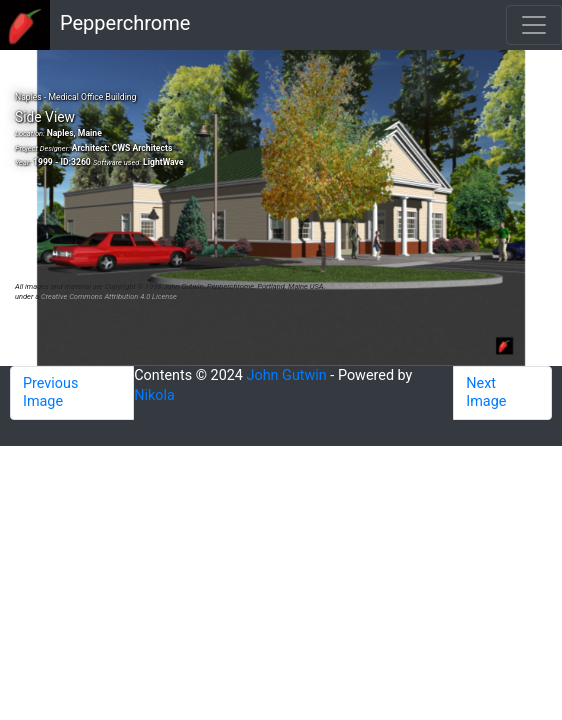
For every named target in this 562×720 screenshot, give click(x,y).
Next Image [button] (486, 392)
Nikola (154, 395)
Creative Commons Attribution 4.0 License (109, 296)
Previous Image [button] (50, 392)
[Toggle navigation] (534, 25)
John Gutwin (286, 375)
